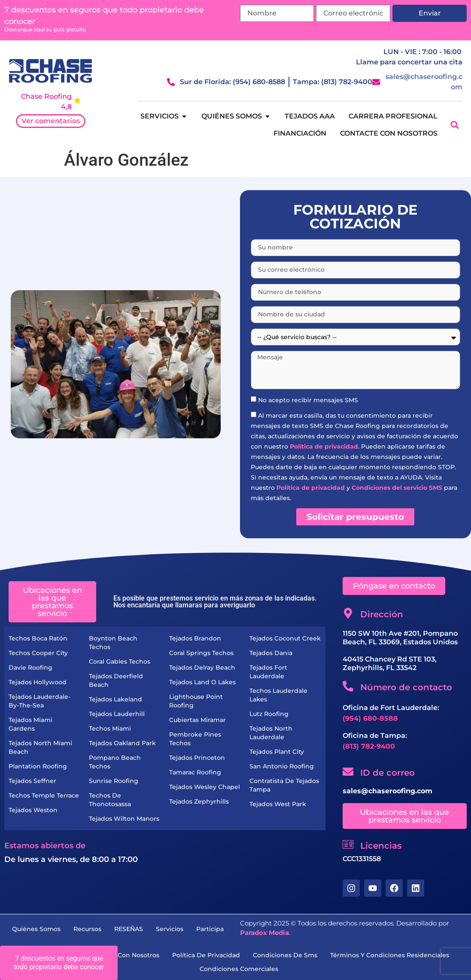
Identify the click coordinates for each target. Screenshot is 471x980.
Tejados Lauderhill (117, 714)
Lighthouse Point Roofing (196, 701)
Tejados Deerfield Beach (116, 680)
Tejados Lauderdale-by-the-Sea (40, 701)
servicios (170, 929)
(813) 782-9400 (369, 746)
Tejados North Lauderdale (271, 733)
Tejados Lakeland (115, 699)
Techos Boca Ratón (38, 638)
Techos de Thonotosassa (110, 800)
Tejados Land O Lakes (202, 682)
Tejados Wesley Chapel (205, 787)
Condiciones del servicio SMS (397, 488)
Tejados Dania (271, 653)
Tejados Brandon (195, 638)
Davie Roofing (30, 667)
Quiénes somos (36, 929)
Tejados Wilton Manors (124, 819)
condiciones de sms (285, 955)
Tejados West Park (278, 804)
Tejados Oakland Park (122, 743)
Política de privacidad (324, 446)
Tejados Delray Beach (202, 667)
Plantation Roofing (38, 766)
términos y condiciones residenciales (390, 955)
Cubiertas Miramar (198, 720)
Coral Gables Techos (120, 661)
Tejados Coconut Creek (285, 638)
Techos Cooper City (38, 653)
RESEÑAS (129, 929)
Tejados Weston (33, 810)
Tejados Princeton (197, 758)
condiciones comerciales (239, 969)
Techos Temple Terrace (44, 795)
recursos (87, 929)
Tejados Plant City (277, 752)
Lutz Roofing (269, 714)
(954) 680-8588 (370, 718)
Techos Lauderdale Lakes (278, 695)
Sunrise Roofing (114, 781)
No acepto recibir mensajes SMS (308, 400)
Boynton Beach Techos (113, 643)
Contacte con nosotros (123, 955)
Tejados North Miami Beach (40, 747)
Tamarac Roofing (195, 772)
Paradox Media (264, 933)
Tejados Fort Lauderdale (268, 672)
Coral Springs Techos (201, 653)
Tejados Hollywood (38, 682)
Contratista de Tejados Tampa (284, 785)
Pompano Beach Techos (115, 762)
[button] (455, 125)
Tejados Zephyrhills (199, 801)
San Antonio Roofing (282, 766)
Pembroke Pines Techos (195, 739)
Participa (210, 929)
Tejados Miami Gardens (30, 724)
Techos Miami (110, 728)
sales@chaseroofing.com (387, 791)
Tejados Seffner (32, 781)
